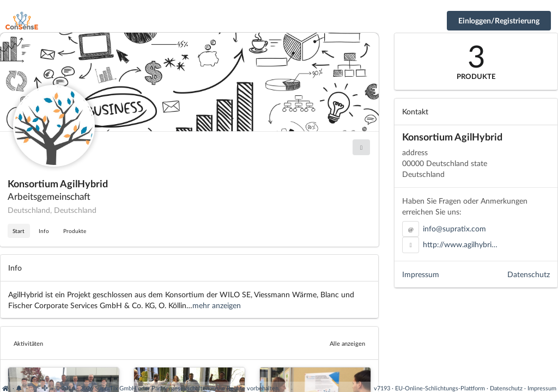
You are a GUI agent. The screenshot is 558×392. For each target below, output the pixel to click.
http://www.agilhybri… (460, 244)
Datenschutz (529, 274)
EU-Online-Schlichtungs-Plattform (440, 388)
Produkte (75, 231)
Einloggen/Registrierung (499, 20)
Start (19, 231)
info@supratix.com (454, 228)
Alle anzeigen (347, 343)
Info (44, 231)
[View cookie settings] (33, 388)
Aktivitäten (28, 343)
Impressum (421, 274)
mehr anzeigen (217, 305)
